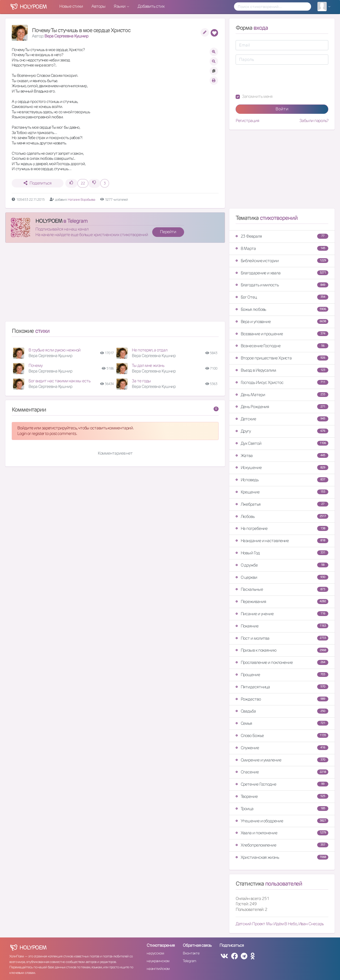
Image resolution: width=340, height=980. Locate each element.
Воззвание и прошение (282, 334)
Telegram (189, 961)
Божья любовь (282, 309)
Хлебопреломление (282, 845)
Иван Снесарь (311, 924)
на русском (155, 953)
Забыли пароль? (314, 121)
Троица (282, 809)
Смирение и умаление (282, 760)
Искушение (282, 468)
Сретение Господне (282, 784)
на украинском (158, 961)
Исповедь (282, 480)
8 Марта (282, 248)
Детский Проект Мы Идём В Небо (266, 924)
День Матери (282, 395)
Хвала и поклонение (282, 833)
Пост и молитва (282, 638)
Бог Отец (282, 297)
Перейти (168, 232)
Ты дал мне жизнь (148, 365)
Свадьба (282, 711)
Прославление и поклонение (282, 662)
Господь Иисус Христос (282, 382)
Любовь (282, 516)
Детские (282, 419)
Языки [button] (120, 6)
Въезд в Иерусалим (282, 370)
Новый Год (282, 553)
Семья (282, 723)
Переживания (282, 602)
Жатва (282, 456)
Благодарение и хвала (282, 273)
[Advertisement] (115, 284)
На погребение (282, 528)
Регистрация (247, 121)
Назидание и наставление (282, 541)
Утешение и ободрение (282, 821)
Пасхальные (282, 589)
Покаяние (282, 626)
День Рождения (282, 407)
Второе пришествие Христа (282, 358)
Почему (35, 365)
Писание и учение (282, 614)
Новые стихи (71, 6)
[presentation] (276, 79)
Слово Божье (282, 736)
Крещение (282, 492)
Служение (282, 748)
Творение (282, 796)
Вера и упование (282, 322)
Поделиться (38, 183)
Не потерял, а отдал (149, 350)
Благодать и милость (282, 285)
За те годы (141, 381)
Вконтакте (191, 953)
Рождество (282, 699)
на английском (158, 969)
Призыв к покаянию (282, 650)
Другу (282, 431)
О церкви (282, 577)
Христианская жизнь (282, 857)
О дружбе (282, 565)
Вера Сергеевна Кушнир (66, 36)
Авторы (98, 6)
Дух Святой (282, 443)
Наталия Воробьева (82, 200)
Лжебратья (282, 504)
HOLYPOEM (49, 221)
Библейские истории (282, 261)
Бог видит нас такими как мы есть (59, 381)
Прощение (282, 675)
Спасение (282, 772)
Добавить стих (151, 6)
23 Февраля (282, 236)
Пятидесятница (282, 687)
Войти (282, 109)
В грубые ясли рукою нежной (54, 350)
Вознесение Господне (282, 346)
